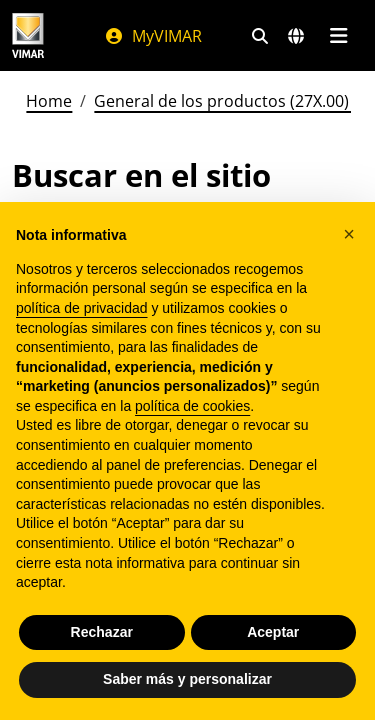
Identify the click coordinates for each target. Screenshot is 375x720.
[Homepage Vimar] (28, 35)
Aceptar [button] (273, 632)
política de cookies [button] (192, 406)
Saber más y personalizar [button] (187, 679)
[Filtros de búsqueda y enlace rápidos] (260, 36)
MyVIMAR (153, 36)
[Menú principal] (338, 36)
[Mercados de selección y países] (296, 36)
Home (49, 101)
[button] (349, 234)
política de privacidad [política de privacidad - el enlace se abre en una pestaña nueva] (82, 308)
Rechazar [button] (102, 632)
